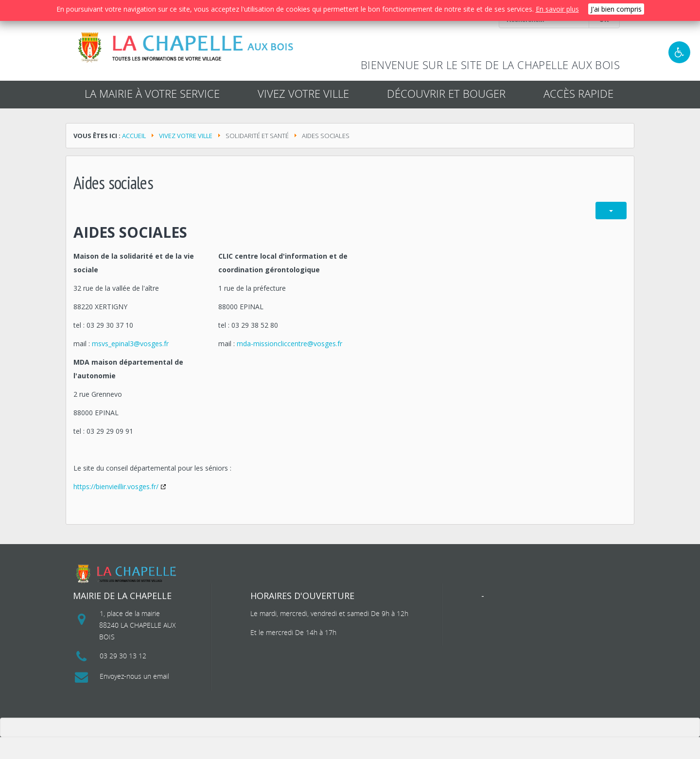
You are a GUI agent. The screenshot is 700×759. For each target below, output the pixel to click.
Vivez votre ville (186, 136)
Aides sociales (130, 232)
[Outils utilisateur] (611, 211)
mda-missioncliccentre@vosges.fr (289, 344)
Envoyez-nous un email (134, 676)
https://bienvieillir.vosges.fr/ (116, 486)
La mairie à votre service (152, 94)
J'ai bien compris (616, 9)
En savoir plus (557, 9)
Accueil (134, 136)
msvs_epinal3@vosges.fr (130, 344)
